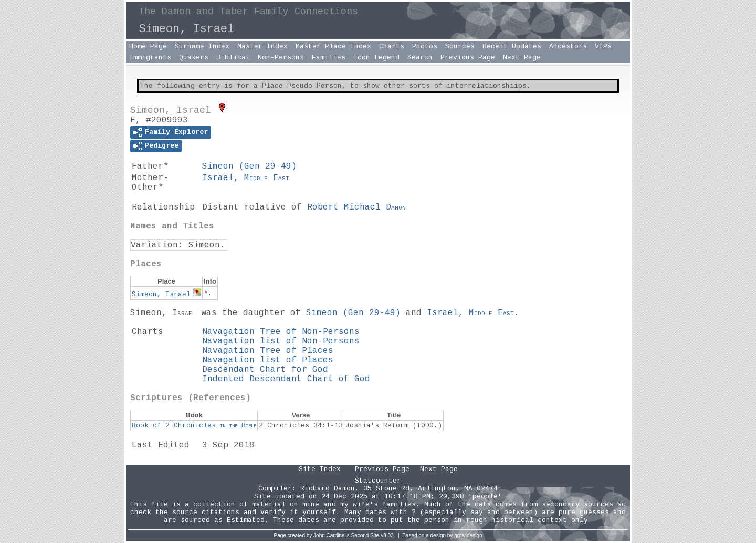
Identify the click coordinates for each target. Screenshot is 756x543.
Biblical (233, 58)
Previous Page (468, 58)
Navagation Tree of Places (268, 351)
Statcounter (378, 481)
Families (329, 58)
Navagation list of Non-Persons (281, 341)
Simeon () (249, 166)
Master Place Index (333, 46)
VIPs (603, 46)
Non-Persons (281, 58)
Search (420, 58)
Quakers (194, 58)
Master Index (262, 46)
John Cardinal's (332, 535)
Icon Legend (376, 58)
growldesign (468, 535)
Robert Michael (356, 207)
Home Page (148, 46)
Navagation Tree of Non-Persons (281, 332)
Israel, (246, 178)
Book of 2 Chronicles (194, 426)
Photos (425, 46)
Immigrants (150, 58)
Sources (460, 46)
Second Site (365, 535)
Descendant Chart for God (265, 370)
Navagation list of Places (268, 360)
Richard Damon (328, 489)
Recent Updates (512, 46)
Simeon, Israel (161, 294)
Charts (392, 46)
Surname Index (202, 46)
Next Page (522, 58)
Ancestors (568, 46)
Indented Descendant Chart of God (286, 379)
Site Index (320, 469)
